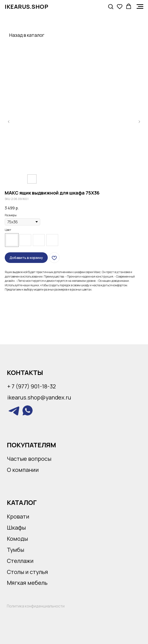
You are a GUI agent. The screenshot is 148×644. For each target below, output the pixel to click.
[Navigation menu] (140, 7)
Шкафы (16, 528)
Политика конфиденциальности (36, 606)
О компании (23, 470)
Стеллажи (20, 561)
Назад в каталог (27, 35)
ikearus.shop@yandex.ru (39, 397)
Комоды (17, 539)
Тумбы (15, 550)
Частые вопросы (29, 459)
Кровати (18, 516)
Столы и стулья (27, 572)
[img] (14, 410)
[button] (111, 6)
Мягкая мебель (27, 583)
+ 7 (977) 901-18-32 (32, 386)
